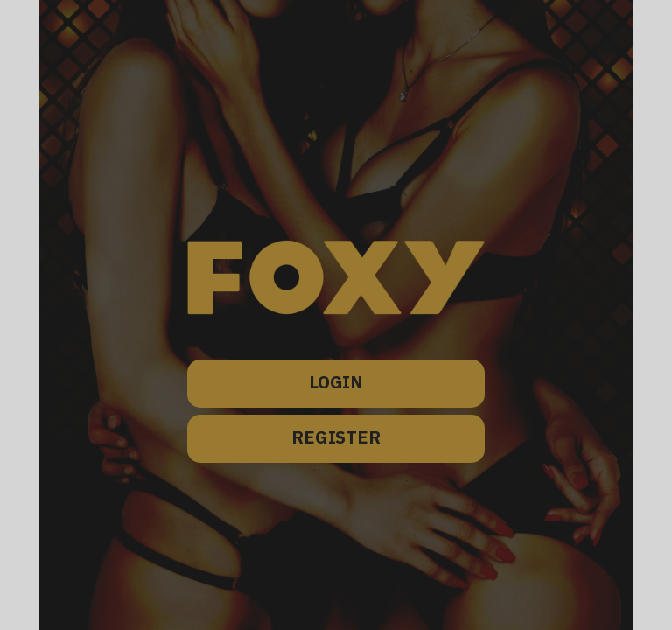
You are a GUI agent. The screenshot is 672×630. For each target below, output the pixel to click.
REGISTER (336, 439)
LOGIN (336, 384)
